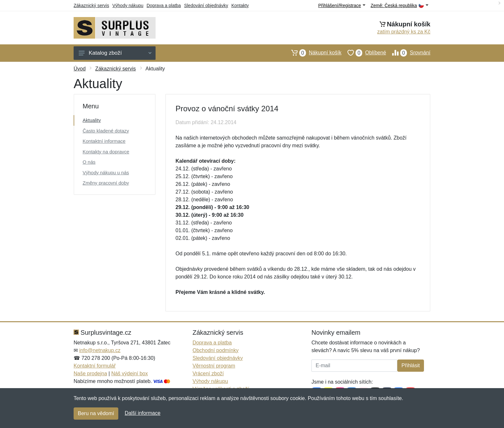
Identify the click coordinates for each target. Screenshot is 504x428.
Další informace (143, 413)
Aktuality (92, 120)
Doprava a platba (164, 5)
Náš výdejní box (130, 373)
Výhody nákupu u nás (106, 173)
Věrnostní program (214, 366)
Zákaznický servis (91, 5)
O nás (89, 162)
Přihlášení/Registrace (342, 5)
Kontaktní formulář (95, 366)
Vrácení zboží (208, 373)
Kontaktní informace (104, 141)
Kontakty (240, 5)
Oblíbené (364, 53)
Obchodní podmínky (216, 350)
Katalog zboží (115, 53)
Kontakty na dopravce (106, 152)
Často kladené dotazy (106, 131)
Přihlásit (411, 365)
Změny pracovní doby (106, 183)
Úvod (80, 69)
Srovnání (408, 53)
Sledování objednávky (206, 5)
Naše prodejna (90, 373)
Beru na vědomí (96, 413)
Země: (399, 6)
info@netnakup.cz (100, 350)
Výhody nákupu (128, 5)
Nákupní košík (313, 53)
